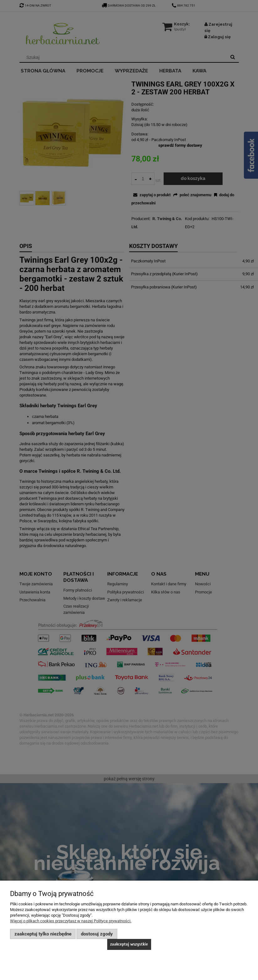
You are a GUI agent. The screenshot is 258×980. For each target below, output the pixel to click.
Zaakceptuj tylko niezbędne (43, 934)
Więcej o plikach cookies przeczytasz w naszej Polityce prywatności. (71, 921)
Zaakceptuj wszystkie (129, 944)
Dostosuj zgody (97, 934)
